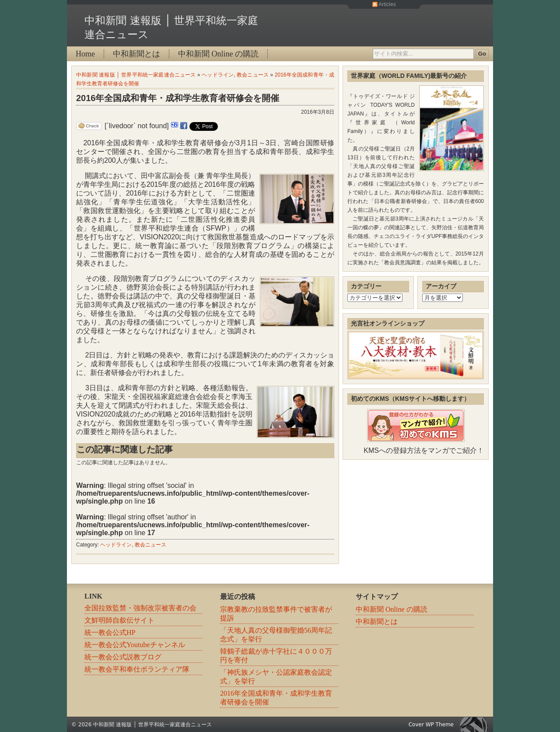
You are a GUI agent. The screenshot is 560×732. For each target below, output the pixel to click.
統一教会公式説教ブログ (123, 657)
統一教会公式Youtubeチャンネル (135, 645)
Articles (387, 4)
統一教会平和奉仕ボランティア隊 (137, 669)
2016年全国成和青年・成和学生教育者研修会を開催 (178, 98)
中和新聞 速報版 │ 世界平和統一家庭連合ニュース (136, 75)
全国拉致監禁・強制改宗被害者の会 (140, 608)
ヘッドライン (218, 75)
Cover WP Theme (431, 725)
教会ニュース (253, 75)
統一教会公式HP (110, 632)
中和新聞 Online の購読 (218, 54)
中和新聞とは (136, 54)
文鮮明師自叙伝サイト (119, 620)
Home (85, 54)
